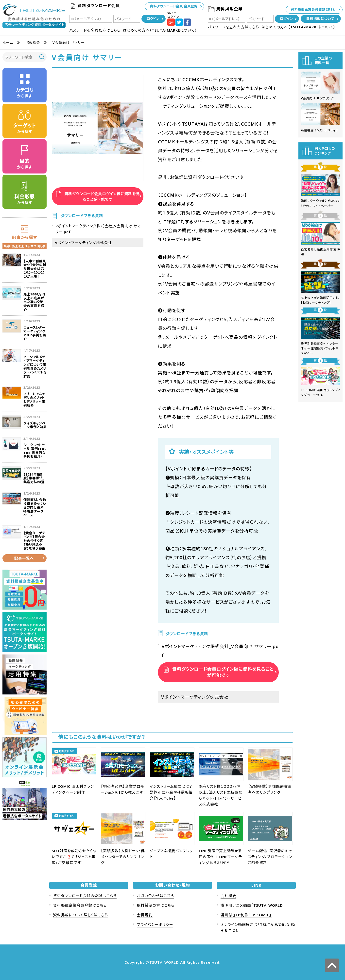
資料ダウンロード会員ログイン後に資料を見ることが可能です (101, 196)
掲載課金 (33, 43)
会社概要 (228, 896)
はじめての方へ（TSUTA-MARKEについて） (160, 30)
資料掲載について (320, 19)
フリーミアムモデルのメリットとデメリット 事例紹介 (34, 400)
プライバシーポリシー (155, 924)
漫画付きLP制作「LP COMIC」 (246, 915)
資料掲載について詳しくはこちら (80, 915)
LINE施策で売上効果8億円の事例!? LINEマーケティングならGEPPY (221, 857)
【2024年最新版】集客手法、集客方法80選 (34, 478)
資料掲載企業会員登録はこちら (80, 905)
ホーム (8, 43)
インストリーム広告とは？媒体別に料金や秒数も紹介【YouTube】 (171, 792)
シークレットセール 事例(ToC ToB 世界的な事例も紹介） (35, 451)
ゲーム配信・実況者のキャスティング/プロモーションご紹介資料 (270, 857)
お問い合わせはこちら (155, 896)
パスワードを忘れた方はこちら (95, 30)
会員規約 (145, 915)
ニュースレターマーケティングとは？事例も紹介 (35, 333)
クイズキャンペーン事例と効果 (35, 425)
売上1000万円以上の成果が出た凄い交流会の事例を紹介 (34, 302)
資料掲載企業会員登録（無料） (313, 9)
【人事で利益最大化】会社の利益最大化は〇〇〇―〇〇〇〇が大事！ (35, 269)
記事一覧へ (24, 558)
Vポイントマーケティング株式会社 (83, 243)
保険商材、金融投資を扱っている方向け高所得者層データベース (35, 507)
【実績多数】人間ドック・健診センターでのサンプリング (123, 857)
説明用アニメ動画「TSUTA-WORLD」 (253, 905)
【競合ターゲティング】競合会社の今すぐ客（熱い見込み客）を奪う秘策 (34, 541)
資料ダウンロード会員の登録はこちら (85, 896)
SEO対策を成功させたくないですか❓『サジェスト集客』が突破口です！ (74, 857)
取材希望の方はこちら (156, 905)
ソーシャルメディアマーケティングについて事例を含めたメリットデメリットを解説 (35, 366)
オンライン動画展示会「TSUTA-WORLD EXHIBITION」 (258, 927)
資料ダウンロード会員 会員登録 (174, 6)
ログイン (153, 19)
